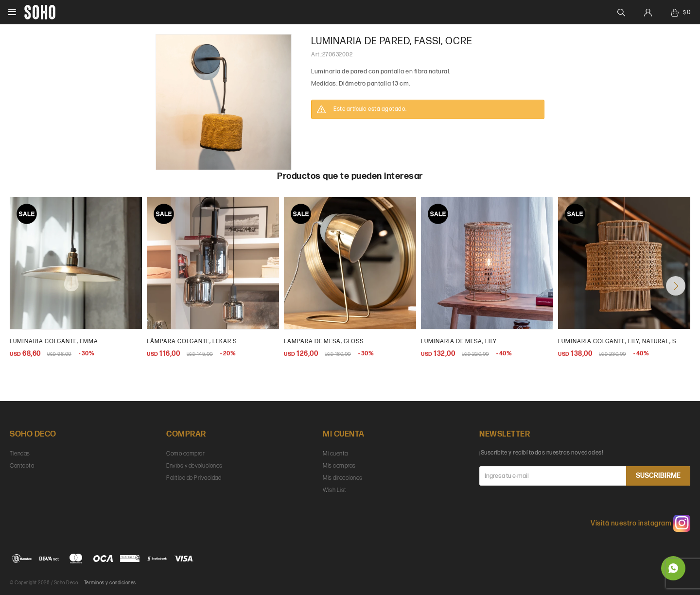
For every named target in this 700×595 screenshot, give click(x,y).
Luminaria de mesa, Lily (459, 341)
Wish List (335, 490)
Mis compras (339, 466)
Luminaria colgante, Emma (54, 341)
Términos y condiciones (110, 583)
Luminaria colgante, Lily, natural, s (617, 341)
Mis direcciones (343, 478)
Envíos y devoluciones (194, 466)
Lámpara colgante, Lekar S (192, 341)
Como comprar (185, 454)
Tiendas (20, 454)
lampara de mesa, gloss (324, 341)
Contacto (22, 466)
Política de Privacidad (194, 478)
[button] (676, 286)
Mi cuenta (335, 454)
